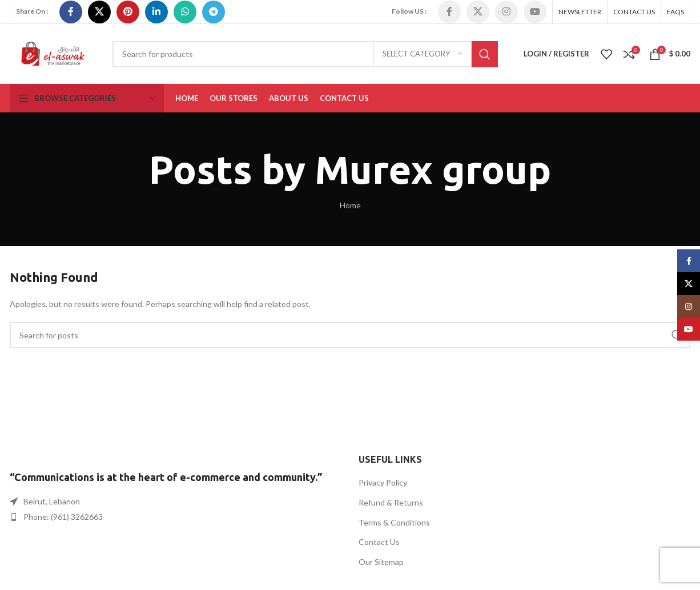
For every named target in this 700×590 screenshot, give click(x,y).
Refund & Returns (391, 502)
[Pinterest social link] (128, 12)
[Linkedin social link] (156, 12)
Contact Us (379, 542)
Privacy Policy (383, 482)
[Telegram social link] (214, 12)
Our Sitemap (381, 562)
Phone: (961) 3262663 (63, 517)
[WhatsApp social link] (185, 12)
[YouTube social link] (535, 12)
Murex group (433, 169)
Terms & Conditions (394, 522)
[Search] (305, 54)
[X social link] (99, 12)
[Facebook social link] (71, 12)
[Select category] (423, 54)
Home (350, 205)
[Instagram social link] (506, 12)
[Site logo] (53, 53)
